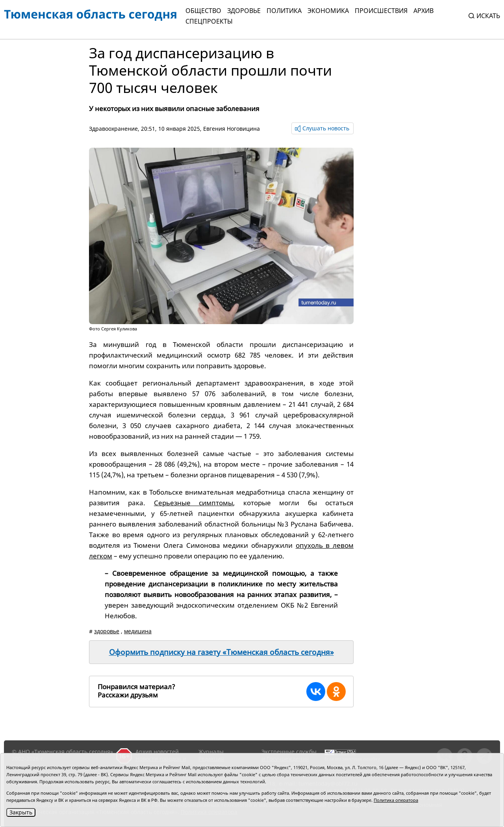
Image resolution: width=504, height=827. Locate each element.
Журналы (211, 752)
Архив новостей (157, 752)
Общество (203, 11)
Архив (423, 11)
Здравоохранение (113, 129)
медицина (138, 631)
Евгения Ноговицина (232, 129)
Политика (284, 11)
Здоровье (244, 11)
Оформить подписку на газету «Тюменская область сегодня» (221, 652)
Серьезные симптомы (194, 503)
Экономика (328, 11)
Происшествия (381, 11)
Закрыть (21, 812)
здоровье (107, 631)
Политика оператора (396, 800)
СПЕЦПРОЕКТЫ (209, 21)
